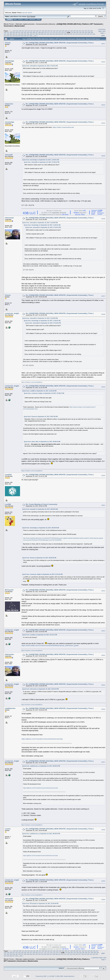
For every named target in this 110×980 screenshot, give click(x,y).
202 (48, 34)
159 (14, 32)
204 (54, 34)
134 (31, 31)
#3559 (103, 881)
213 (80, 34)
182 (80, 32)
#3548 (103, 314)
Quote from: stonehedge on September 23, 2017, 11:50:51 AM (41, 160)
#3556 (103, 709)
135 (34, 31)
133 (28, 31)
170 (45, 32)
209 (68, 34)
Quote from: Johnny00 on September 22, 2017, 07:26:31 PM (40, 66)
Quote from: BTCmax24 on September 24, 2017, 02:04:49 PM (40, 904)
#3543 (103, 105)
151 (80, 31)
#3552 (103, 591)
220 (8, 36)
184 (86, 32)
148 (71, 31)
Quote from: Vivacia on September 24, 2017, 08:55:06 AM (39, 558)
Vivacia (8, 43)
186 (92, 32)
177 (65, 32)
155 (91, 31)
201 (45, 34)
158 (11, 32)
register (30, 12)
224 (19, 36)
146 (66, 31)
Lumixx (8, 829)
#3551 (103, 505)
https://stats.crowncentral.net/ (63, 127)
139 (46, 31)
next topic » (103, 32)
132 (26, 31)
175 (60, 32)
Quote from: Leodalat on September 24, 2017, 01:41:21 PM (40, 635)
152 (83, 31)
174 (57, 32)
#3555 (103, 685)
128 (14, 31)
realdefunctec (10, 708)
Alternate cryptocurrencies (25, 24)
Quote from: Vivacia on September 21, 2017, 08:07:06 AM (41, 416)
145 (63, 31)
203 (51, 34)
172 (51, 32)
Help (15, 19)
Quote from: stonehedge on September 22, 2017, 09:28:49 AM (41, 528)
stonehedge (10, 61)
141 (51, 31)
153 (86, 31)
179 (72, 32)
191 (16, 34)
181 (78, 32)
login (24, 12)
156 (5, 32)
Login (26, 19)
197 (34, 34)
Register (32, 19)
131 (23, 31)
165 (31, 32)
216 (88, 34)
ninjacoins (9, 104)
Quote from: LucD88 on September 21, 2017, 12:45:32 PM (39, 391)
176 (62, 32)
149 (74, 31)
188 (8, 34)
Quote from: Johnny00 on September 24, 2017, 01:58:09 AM (40, 223)
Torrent (33, 16)
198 (36, 34)
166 (34, 32)
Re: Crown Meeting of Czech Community (41, 504)
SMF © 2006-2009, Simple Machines (63, 976)
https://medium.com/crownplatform (32, 382)
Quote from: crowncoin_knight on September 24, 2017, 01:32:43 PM (42, 574)
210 (71, 34)
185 (89, 32)
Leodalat (8, 475)
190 (14, 34)
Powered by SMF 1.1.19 (43, 976)
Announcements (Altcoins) (46, 24)
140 (48, 31)
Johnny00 (9, 155)
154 (89, 31)
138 (43, 31)
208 (65, 34)
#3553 (103, 631)
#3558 (103, 830)
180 (75, 32)
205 (57, 34)
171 (48, 32)
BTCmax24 (9, 590)
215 (85, 34)
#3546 (103, 219)
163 (25, 32)
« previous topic (102, 30)
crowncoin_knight (12, 313)
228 (31, 36)
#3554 (103, 655)
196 (31, 34)
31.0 (28, 16)
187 (5, 34)
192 (19, 34)
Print (103, 36)
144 (60, 31)
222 (14, 36)
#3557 (103, 762)
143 (57, 31)
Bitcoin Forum (9, 24)
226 (25, 36)
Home (10, 19)
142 (54, 31)
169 (42, 32)
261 (35, 36)
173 (54, 32)
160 (16, 32)
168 (39, 32)
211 (74, 34)
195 (28, 34)
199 (39, 34)
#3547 (103, 296)
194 (25, 34)
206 (60, 34)
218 (94, 34)
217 (91, 34)
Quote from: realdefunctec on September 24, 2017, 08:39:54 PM (41, 766)
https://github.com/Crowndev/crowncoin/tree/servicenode (42, 739)
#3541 (103, 44)
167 (36, 32)
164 (28, 32)
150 (77, 31)
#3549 (103, 387)
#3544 (103, 123)
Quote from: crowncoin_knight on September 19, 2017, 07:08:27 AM (44, 393)
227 (28, 36)
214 (82, 34)
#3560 (103, 900)
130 (20, 31)
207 (62, 34)
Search (21, 19)
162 (22, 32)
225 (22, 36)
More (38, 19)
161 (19, 32)
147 (69, 31)
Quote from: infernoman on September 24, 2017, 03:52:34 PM (40, 689)
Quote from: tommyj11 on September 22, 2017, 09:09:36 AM (40, 509)
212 (77, 34)
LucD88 (8, 504)
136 (37, 31)
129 (17, 31)
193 (22, 34)
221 (11, 36)
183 (83, 32)
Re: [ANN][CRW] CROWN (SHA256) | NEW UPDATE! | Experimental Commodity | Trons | (60, 43)
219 (5, 36)
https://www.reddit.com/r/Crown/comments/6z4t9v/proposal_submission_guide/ (50, 645)
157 (8, 32)
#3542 (103, 62)
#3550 (103, 476)
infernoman (9, 218)
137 (40, 31)
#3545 (103, 156)
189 (11, 34)
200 (42, 34)
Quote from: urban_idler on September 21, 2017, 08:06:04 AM (42, 442)
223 (16, 36)
